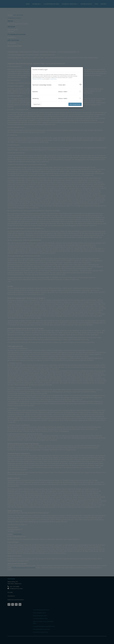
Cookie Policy (53, 79)
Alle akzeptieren (75, 104)
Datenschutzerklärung (38, 79)
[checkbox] (80, 84)
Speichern (37, 104)
